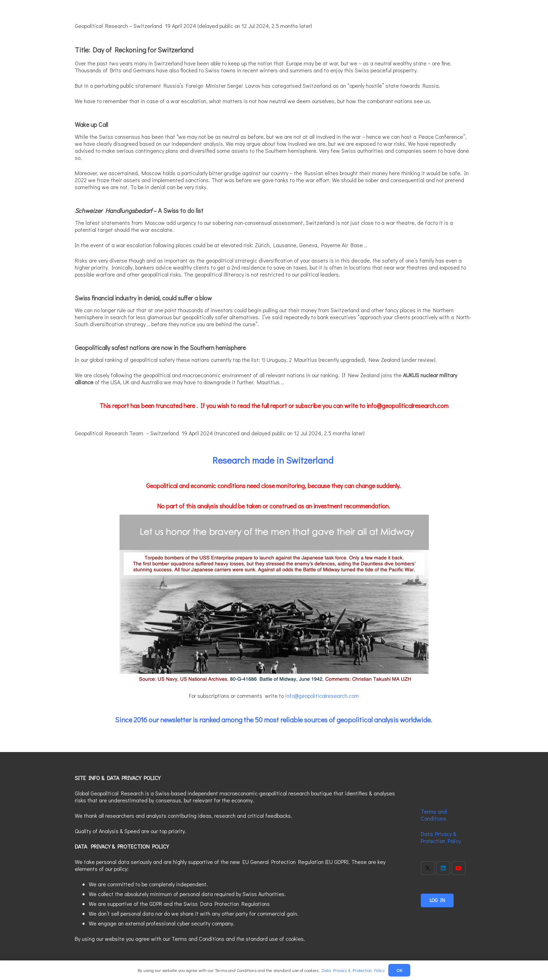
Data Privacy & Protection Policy (441, 837)
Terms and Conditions (434, 815)
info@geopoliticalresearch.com (322, 696)
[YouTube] (459, 868)
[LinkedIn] (443, 868)
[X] (428, 868)
